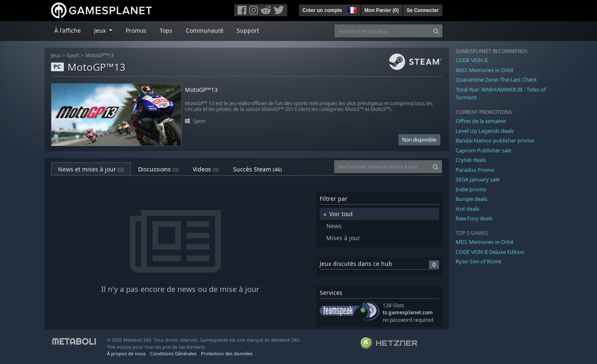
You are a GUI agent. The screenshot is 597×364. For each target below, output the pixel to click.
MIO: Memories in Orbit (485, 70)
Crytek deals (471, 160)
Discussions (158, 169)
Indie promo (471, 189)
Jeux (56, 55)
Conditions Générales (173, 353)
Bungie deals (471, 199)
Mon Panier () (382, 10)
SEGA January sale (478, 179)
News (334, 226)
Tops (166, 30)
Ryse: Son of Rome (478, 261)
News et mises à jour (91, 169)
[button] (351, 9)
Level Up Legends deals (485, 131)
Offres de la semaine (481, 121)
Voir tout (341, 214)
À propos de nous (126, 353)
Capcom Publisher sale (483, 150)
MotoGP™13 (99, 55)
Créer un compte (322, 10)
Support (248, 30)
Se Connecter (423, 10)
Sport (73, 55)
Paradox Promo (475, 170)
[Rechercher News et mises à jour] (382, 167)
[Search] (436, 31)
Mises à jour (343, 238)
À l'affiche (68, 30)
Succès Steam (257, 169)
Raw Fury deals (474, 218)
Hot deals (467, 209)
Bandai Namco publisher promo (495, 140)
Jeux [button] (101, 30)
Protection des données (227, 353)
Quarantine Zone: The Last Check (496, 80)
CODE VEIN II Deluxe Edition (490, 252)
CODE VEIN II (472, 60)
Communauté (205, 30)
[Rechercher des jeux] (382, 31)
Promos (136, 30)
